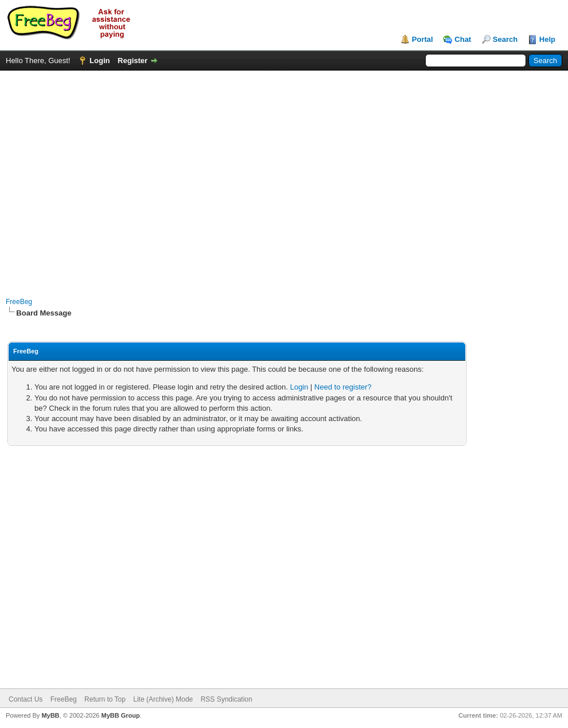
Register (133, 61)
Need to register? (343, 387)
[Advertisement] (108, 178)
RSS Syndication (227, 699)
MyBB (50, 715)
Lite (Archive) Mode (163, 699)
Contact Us (26, 699)
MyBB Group (120, 715)
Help (547, 39)
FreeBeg (19, 302)
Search (505, 39)
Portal (423, 39)
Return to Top (105, 699)
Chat (463, 39)
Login (100, 61)
